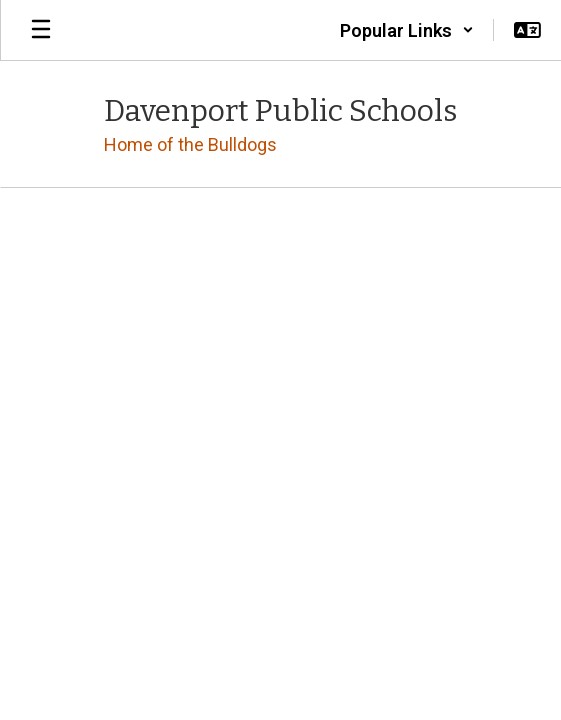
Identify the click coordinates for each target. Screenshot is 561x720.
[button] (407, 30)
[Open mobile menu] (41, 30)
